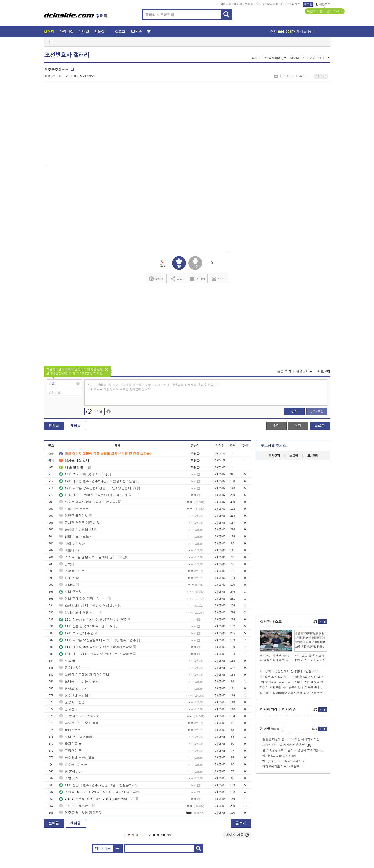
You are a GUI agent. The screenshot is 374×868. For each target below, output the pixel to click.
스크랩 (276, 76)
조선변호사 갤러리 (67, 55)
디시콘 (296, 4)
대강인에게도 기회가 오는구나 (283, 767)
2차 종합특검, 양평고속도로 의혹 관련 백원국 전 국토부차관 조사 (293, 682)
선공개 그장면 (72, 702)
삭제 (298, 426)
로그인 (308, 4)
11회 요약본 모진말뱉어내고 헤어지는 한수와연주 (98, 640)
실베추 (156, 279)
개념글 (76, 426)
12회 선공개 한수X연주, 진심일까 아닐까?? (93, 619)
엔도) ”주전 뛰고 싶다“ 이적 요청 (284, 761)
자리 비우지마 (72, 543)
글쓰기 (320, 426)
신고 (218, 279)
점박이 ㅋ (69, 564)
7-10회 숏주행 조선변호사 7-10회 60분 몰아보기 (97, 799)
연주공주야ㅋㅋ (73, 764)
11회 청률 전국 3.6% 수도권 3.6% (86, 626)
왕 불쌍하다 (70, 771)
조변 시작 (69, 778)
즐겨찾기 (274, 456)
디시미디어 (269, 710)
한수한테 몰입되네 (75, 695)
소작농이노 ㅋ (72, 571)
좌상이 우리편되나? (76, 530)
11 (169, 835)
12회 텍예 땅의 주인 (76, 633)
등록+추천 (317, 411)
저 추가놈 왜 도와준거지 (79, 716)
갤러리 (49, 32)
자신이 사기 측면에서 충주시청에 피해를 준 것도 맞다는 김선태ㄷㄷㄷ (293, 688)
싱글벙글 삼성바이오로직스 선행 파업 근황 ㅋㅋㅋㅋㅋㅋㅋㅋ (293, 693)
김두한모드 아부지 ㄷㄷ (79, 723)
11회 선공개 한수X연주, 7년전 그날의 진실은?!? (96, 785)
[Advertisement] (85, 124)
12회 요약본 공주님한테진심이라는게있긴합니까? (98, 488)
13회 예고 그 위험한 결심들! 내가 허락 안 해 (93, 495)
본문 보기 (284, 371)
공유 (177, 279)
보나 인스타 (70, 592)
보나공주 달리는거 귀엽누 (80, 682)
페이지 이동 (237, 835)
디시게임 (273, 4)
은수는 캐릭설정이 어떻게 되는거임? (88, 502)
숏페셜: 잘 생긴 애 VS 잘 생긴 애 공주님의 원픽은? (98, 792)
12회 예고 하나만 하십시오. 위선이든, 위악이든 (96, 654)
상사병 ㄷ (69, 709)
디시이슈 (289, 710)
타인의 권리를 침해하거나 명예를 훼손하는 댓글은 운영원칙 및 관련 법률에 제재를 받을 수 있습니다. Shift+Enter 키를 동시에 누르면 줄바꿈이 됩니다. (154, 387)
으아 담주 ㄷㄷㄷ (74, 509)
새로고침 (324, 371)
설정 (255, 58)
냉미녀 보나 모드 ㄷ (76, 537)
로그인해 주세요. (274, 446)
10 (163, 835)
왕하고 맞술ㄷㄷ (74, 689)
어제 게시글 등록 (293, 32)
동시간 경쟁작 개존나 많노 (81, 523)
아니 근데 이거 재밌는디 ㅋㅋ (83, 599)
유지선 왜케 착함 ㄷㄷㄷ (79, 613)
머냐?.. (67, 585)
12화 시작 (69, 578)
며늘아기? (69, 550)
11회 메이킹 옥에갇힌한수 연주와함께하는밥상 (96, 647)
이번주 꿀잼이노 (74, 516)
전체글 (54, 426)
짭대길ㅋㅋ (70, 730)
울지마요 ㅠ (70, 744)
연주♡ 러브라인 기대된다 (80, 813)
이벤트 (285, 4)
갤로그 (260, 4)
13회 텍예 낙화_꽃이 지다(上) (83, 474)
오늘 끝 (67, 661)
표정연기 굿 (70, 751)
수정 (276, 426)
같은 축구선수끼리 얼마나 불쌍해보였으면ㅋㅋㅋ (295, 750)
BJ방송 (136, 32)
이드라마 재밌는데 (75, 806)
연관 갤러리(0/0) (274, 58)
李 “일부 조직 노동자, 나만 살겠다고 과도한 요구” (292, 677)
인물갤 (249, 4)
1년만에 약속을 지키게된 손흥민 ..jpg (287, 745)
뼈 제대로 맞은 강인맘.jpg (279, 756)
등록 (294, 411)
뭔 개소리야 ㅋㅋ (74, 668)
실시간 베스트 (271, 622)
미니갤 (238, 4)
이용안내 (316, 58)
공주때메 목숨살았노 (77, 758)
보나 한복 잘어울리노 (77, 737)
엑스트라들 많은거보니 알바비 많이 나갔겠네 (94, 557)
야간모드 (323, 4)
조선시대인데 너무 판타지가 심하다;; (88, 606)
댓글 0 (321, 76)
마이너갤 (226, 4)
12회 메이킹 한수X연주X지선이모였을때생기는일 (97, 481)
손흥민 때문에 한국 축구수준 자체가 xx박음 (291, 739)
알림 (313, 456)
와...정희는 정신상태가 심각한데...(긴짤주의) (289, 671)
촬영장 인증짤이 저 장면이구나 (84, 675)
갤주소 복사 (298, 58)
